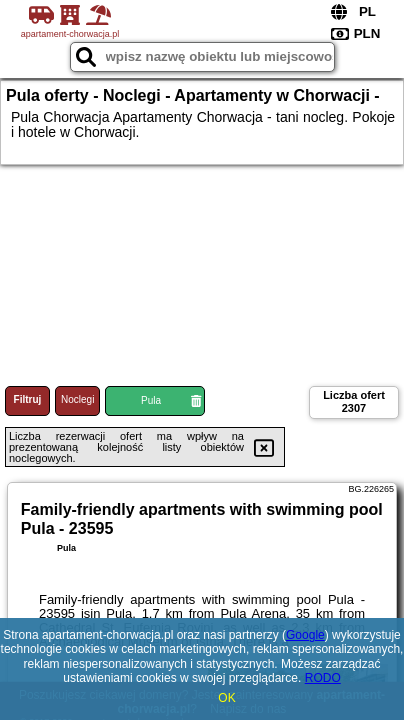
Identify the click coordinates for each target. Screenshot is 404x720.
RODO (323, 678)
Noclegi (77, 399)
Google (305, 635)
